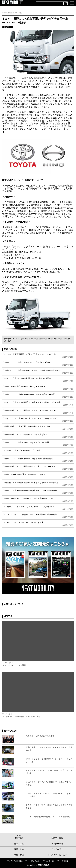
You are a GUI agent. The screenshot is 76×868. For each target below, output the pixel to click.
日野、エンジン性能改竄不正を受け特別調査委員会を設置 (39, 396)
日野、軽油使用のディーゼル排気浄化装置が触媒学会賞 (39, 500)
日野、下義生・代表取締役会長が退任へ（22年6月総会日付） (39, 492)
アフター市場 (23, 339)
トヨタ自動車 (34, 339)
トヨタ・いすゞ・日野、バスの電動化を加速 (39, 524)
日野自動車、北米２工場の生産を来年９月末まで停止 (39, 428)
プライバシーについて (51, 861)
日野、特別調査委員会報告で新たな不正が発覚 (39, 388)
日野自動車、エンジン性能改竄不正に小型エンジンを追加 (39, 468)
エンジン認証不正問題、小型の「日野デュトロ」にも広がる (39, 356)
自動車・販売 (62, 339)
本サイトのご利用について (17, 861)
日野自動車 (43, 339)
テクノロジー (57, 849)
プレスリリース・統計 (57, 855)
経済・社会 (53, 339)
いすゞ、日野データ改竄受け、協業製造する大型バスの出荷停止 (39, 404)
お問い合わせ (35, 861)
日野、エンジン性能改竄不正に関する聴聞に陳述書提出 (39, 460)
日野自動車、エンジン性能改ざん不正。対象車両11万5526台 (39, 412)
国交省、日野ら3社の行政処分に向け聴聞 (39, 452)
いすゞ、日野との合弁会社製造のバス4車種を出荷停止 (39, 380)
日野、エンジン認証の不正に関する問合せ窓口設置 (39, 444)
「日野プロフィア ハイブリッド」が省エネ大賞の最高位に (39, 508)
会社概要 (65, 861)
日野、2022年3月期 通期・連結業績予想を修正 (39, 476)
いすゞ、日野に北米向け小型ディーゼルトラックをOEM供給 (39, 420)
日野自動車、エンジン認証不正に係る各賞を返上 (39, 436)
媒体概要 (19, 838)
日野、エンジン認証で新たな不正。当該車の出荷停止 (39, 364)
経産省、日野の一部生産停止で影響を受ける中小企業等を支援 (39, 484)
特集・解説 (19, 855)
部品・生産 (19, 844)
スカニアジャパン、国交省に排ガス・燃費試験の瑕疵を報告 (39, 516)
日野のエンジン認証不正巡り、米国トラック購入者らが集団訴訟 (39, 372)
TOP (19, 836)
